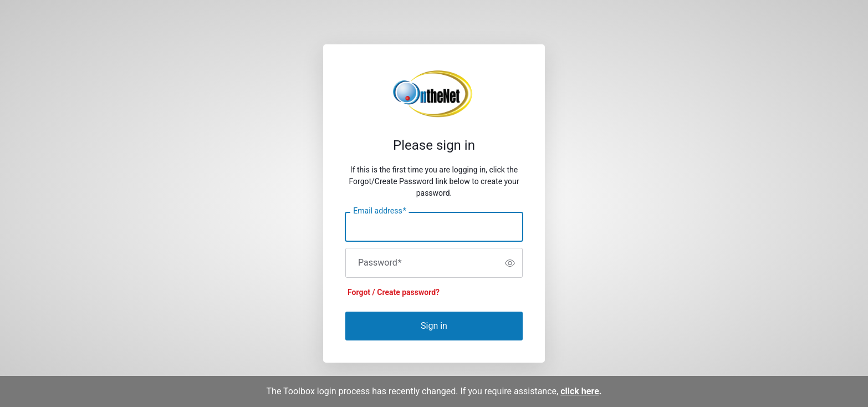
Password (380, 263)
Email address (379, 211)
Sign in (434, 326)
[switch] (510, 263)
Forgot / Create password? (394, 292)
